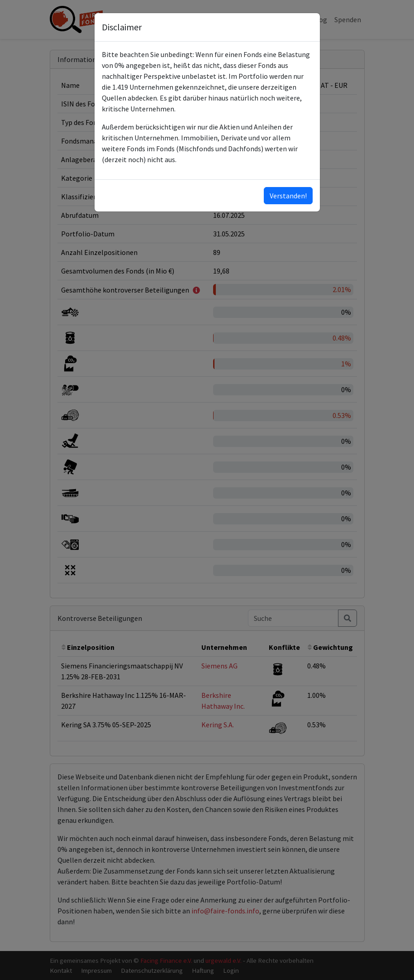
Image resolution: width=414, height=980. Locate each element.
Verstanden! (288, 196)
